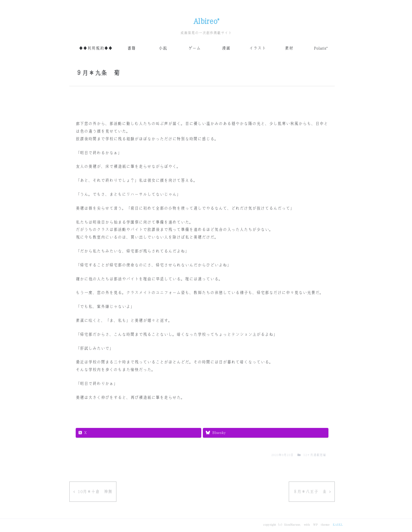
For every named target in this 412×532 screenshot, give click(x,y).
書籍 (131, 48)
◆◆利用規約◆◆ (96, 48)
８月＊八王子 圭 (310, 492)
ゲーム (194, 48)
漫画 (226, 48)
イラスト (257, 48)
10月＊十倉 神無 (95, 492)
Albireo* (206, 21)
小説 (163, 48)
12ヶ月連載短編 (315, 455)
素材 (289, 48)
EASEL (338, 525)
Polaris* (321, 48)
